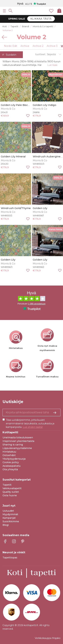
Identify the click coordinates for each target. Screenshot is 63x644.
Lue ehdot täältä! (33, 427)
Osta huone (10, 495)
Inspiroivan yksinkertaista (18, 441)
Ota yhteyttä (10, 469)
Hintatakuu (9, 452)
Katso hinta (56, 229)
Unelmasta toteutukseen (18, 437)
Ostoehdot (9, 455)
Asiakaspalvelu (12, 466)
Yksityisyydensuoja (14, 459)
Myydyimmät (10, 514)
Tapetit (7, 485)
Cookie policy (11, 462)
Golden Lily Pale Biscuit (16, 105)
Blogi (6, 525)
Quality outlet (11, 492)
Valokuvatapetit (12, 488)
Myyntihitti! (56, 75)
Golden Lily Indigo (45, 105)
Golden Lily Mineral (13, 156)
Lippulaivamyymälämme (17, 448)
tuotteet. (41, 54)
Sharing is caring (13, 445)
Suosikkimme (11, 521)
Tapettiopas (10, 558)
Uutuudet (8, 511)
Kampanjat (9, 518)
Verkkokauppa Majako (48, 638)
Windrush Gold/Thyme (16, 208)
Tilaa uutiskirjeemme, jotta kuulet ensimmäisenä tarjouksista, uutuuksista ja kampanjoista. (30, 423)
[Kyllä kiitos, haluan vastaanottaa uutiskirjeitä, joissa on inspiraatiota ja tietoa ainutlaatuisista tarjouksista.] (32, 413)
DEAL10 (26, 75)
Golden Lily (40, 208)
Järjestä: (51, 54)
